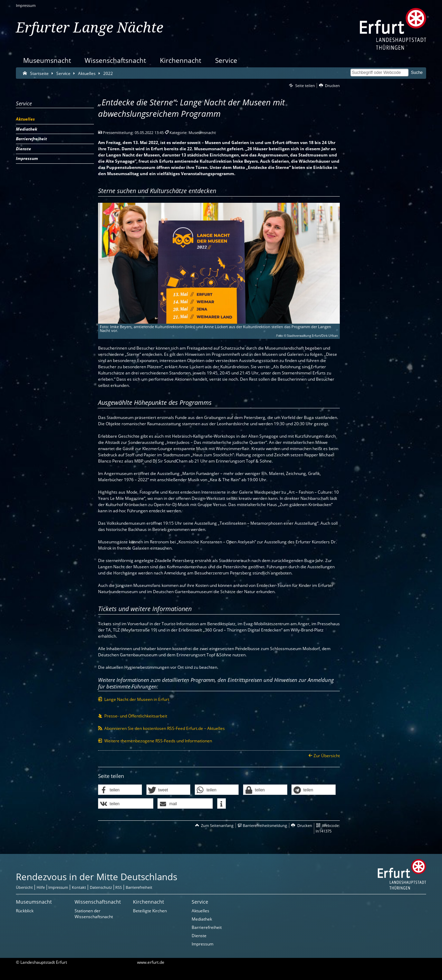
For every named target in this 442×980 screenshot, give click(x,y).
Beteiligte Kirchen (150, 911)
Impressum (26, 5)
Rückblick (25, 911)
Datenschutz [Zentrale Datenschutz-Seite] (101, 887)
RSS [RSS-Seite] (119, 887)
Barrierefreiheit (207, 927)
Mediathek (202, 919)
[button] (120, 790)
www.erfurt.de (151, 962)
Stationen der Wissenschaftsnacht (94, 914)
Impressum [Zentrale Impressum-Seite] (58, 887)
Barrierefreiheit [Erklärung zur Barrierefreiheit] (139, 887)
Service (226, 60)
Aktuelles (200, 911)
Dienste (199, 936)
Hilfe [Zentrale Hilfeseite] (41, 887)
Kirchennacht (181, 60)
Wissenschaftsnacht (115, 60)
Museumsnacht (47, 60)
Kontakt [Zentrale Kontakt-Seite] (79, 887)
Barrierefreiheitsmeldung (265, 825)
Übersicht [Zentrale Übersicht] (24, 887)
